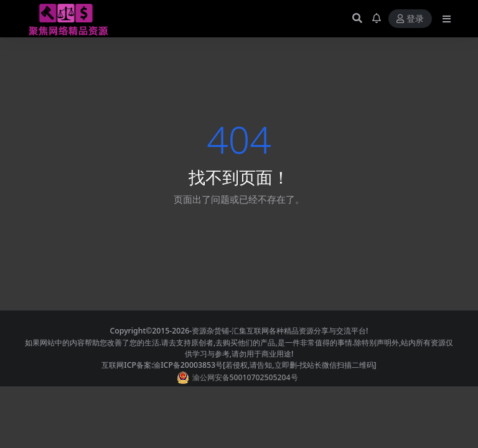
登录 (410, 19)
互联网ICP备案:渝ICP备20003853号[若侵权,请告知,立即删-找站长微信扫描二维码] (239, 365)
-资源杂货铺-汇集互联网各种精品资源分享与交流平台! (279, 331)
